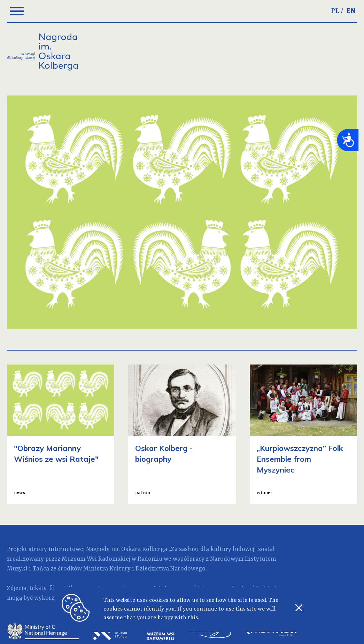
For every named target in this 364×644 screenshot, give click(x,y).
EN (351, 11)
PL (335, 11)
